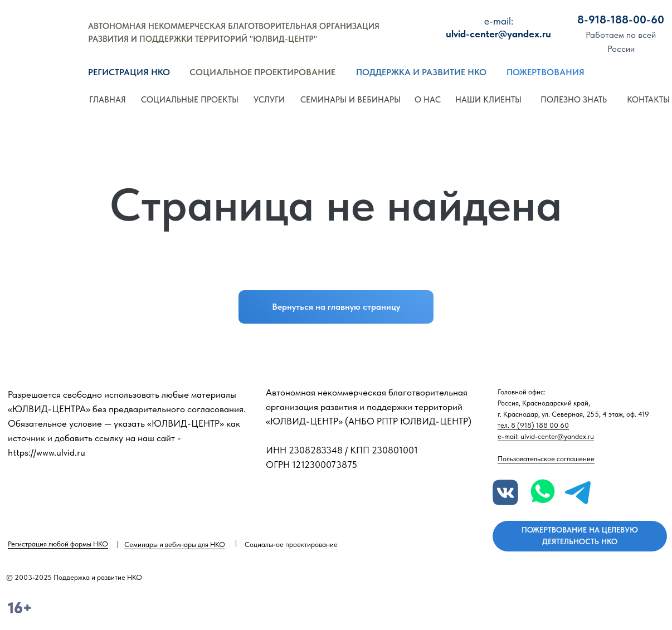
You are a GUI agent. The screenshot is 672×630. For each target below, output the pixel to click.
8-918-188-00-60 (621, 19)
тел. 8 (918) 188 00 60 (533, 425)
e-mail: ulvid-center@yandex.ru (546, 436)
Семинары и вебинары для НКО (175, 544)
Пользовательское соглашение (546, 459)
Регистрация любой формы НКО (58, 544)
